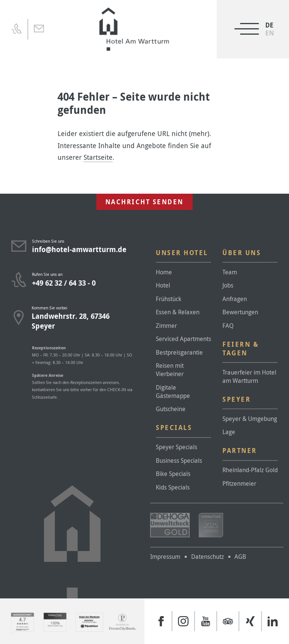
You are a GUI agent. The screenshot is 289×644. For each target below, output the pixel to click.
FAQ (228, 326)
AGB (240, 557)
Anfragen (235, 299)
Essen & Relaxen (178, 312)
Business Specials (179, 460)
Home (164, 272)
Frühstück (169, 299)
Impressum (165, 557)
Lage (229, 432)
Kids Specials (173, 487)
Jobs (228, 285)
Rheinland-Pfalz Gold (250, 470)
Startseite (98, 157)
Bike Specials (173, 474)
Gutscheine (171, 409)
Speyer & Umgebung (250, 419)
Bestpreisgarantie (179, 352)
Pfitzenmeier (239, 483)
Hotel (163, 285)
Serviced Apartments (183, 339)
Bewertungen (240, 312)
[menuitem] (270, 33)
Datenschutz (208, 557)
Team (230, 272)
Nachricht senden (144, 202)
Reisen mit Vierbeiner (170, 370)
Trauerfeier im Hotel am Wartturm (249, 376)
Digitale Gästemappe (173, 392)
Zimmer (166, 326)
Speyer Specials (176, 447)
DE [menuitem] (269, 25)
